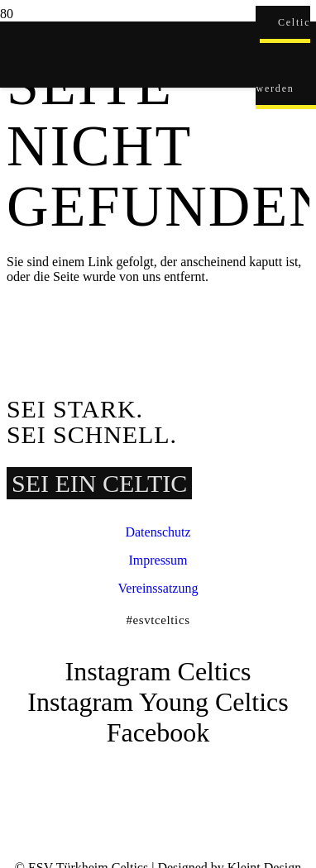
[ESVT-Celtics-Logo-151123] (128, 763)
